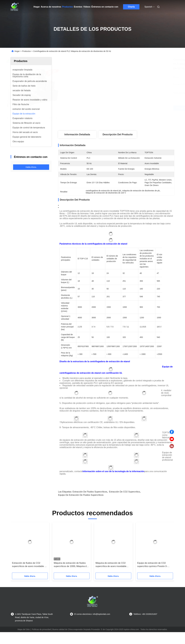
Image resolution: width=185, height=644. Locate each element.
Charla (131, 7)
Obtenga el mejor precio (132, 108)
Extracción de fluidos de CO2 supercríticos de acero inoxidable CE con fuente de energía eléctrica (30, 565)
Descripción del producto (118, 134)
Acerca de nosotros (51, 7)
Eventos (78, 7)
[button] (17, 548)
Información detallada (77, 134)
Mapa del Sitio (24, 629)
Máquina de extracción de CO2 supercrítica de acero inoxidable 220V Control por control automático (113, 565)
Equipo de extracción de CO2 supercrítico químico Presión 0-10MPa (152, 565)
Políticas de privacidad (41, 629)
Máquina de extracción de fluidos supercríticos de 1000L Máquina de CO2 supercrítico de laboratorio (71, 565)
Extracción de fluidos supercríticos (90, 492)
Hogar (37, 7)
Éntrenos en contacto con (105, 7)
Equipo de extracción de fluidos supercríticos (81, 495)
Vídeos (87, 7)
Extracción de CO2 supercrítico (124, 492)
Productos (67, 7)
